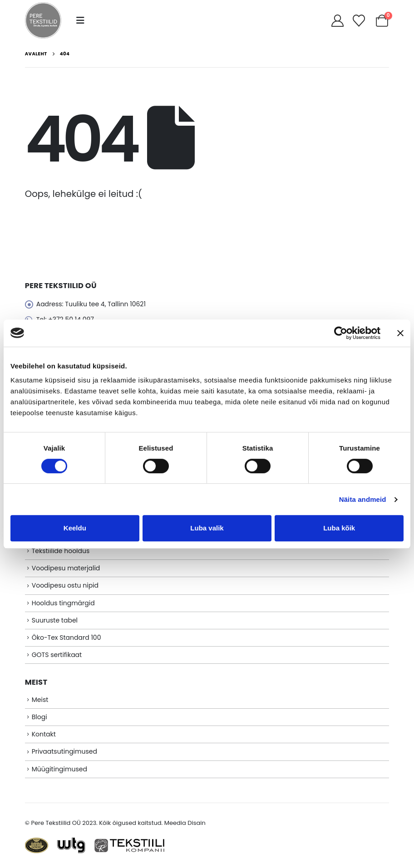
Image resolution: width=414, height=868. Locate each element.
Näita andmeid (363, 499)
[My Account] (338, 21)
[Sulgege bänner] (400, 333)
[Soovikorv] (359, 21)
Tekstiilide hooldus (61, 551)
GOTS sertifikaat (57, 655)
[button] (80, 20)
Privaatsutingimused (64, 751)
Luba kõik (339, 528)
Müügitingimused (59, 769)
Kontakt (44, 734)
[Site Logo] (43, 20)
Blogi (39, 717)
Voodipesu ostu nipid (65, 585)
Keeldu (75, 528)
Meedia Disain (185, 823)
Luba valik (207, 528)
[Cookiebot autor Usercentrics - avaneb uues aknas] (341, 333)
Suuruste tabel (55, 620)
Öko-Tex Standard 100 (67, 638)
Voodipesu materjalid (66, 568)
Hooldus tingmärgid (63, 603)
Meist (40, 700)
